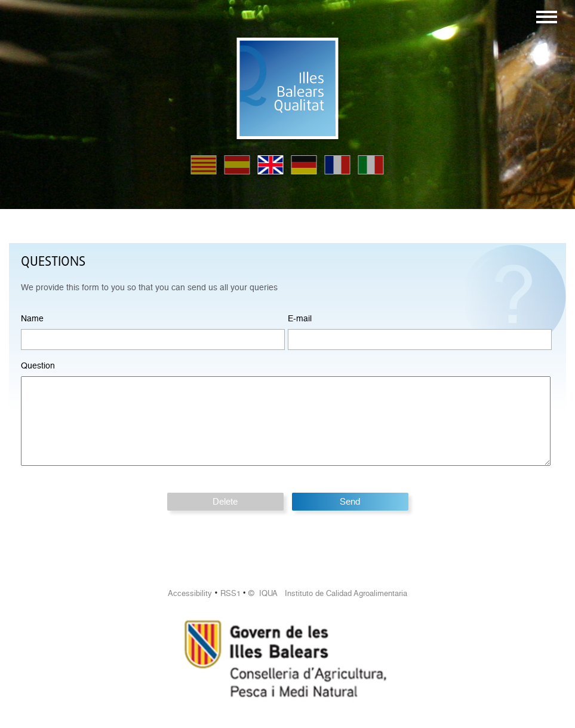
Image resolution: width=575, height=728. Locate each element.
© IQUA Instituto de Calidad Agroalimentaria (328, 593)
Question (38, 365)
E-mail (300, 318)
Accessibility (190, 593)
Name (32, 318)
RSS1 (230, 593)
